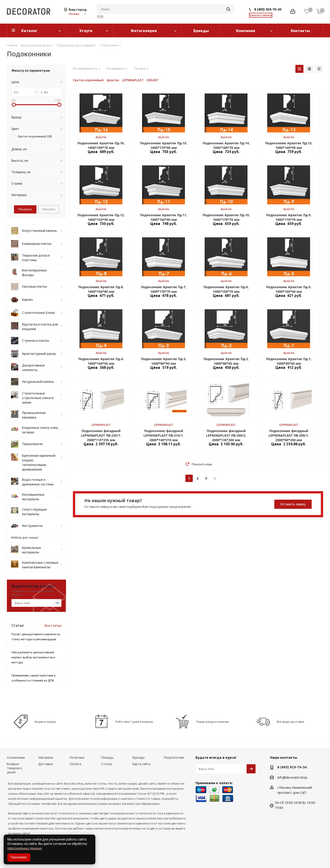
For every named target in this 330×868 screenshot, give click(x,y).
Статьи (107, 764)
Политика (77, 758)
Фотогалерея (144, 31)
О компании (16, 758)
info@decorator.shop (292, 778)
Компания (246, 31)
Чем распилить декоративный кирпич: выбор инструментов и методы (33, 657)
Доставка (45, 764)
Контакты (300, 31)
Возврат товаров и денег (14, 768)
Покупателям (174, 758)
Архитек (113, 80)
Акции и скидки (45, 722)
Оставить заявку (293, 504)
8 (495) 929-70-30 (268, 9)
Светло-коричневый (88, 80)
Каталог (29, 31)
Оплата (75, 764)
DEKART (153, 80)
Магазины (46, 758)
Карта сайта (141, 764)
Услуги (86, 31)
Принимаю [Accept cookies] (19, 857)
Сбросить (49, 209)
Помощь (107, 758)
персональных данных (24, 848)
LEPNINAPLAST (133, 80)
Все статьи (53, 626)
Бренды (201, 31)
